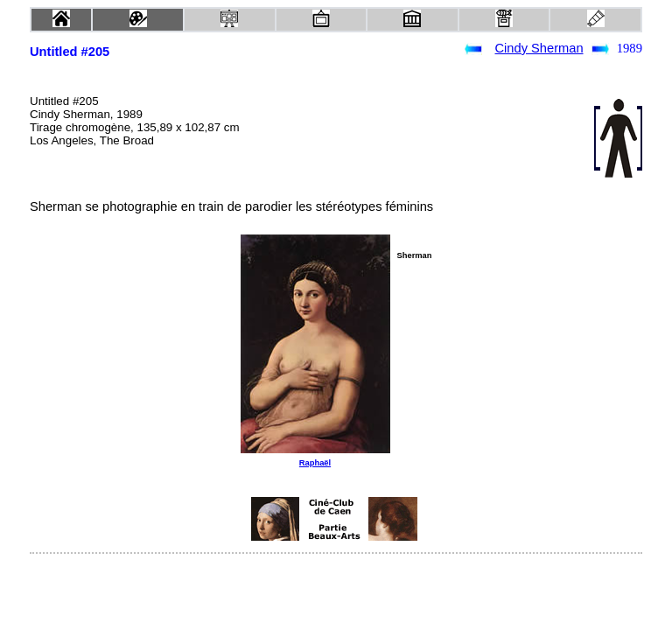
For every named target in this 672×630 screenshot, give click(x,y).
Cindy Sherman (539, 48)
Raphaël (315, 463)
